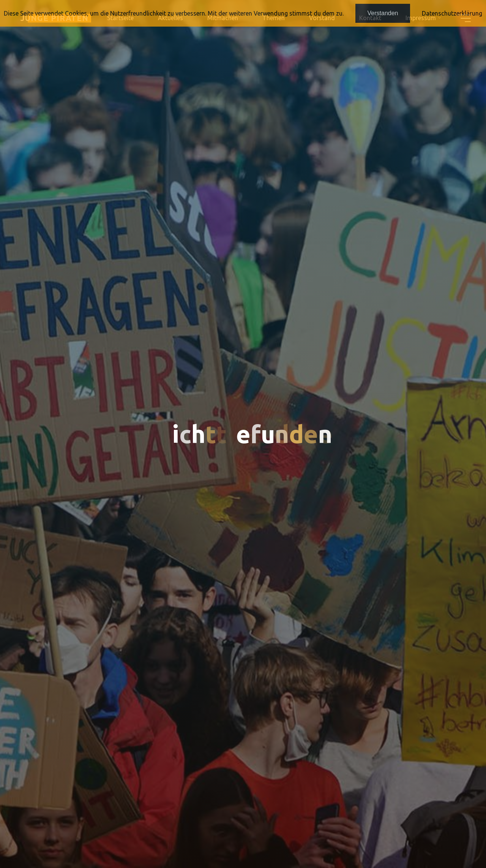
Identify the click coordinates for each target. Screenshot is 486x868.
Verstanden (383, 13)
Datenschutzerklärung (452, 13)
